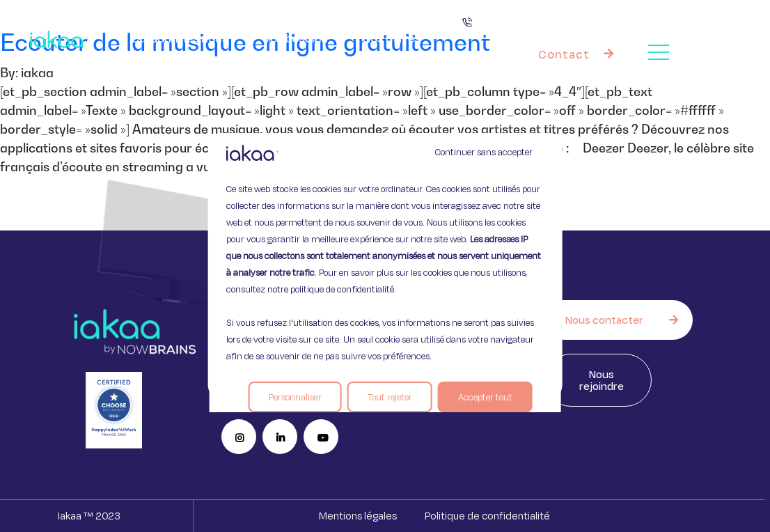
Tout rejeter (390, 397)
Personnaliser (295, 397)
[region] (385, 266)
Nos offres (399, 39)
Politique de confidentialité (487, 516)
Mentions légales (358, 516)
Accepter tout (485, 397)
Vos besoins (296, 38)
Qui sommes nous (180, 38)
